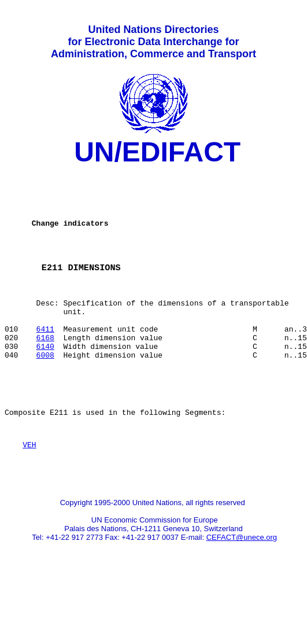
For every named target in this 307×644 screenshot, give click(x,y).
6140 (45, 380)
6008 (45, 391)
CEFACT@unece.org (242, 589)
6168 (45, 370)
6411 (45, 359)
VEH (29, 491)
